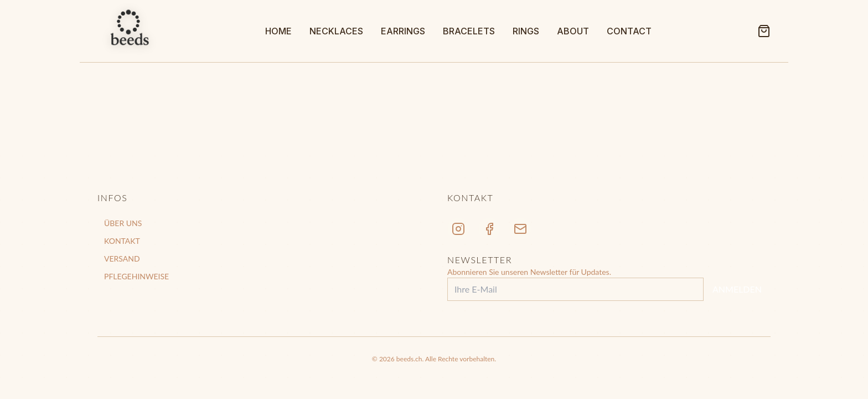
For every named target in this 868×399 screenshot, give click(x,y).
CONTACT (629, 31)
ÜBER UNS (123, 223)
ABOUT (573, 31)
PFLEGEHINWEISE (136, 276)
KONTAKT (122, 241)
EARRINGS (403, 31)
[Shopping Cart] (764, 31)
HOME (278, 31)
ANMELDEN (737, 289)
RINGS (526, 31)
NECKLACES (336, 31)
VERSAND (122, 259)
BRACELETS (469, 31)
